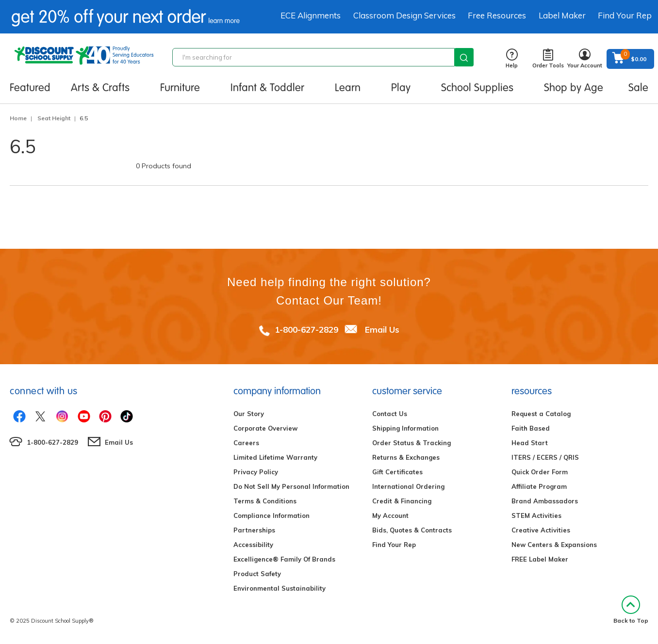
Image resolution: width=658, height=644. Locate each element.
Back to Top (631, 610)
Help (512, 59)
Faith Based (531, 428)
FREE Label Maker (540, 559)
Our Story (249, 414)
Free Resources (497, 15)
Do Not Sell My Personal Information (291, 486)
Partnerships (254, 530)
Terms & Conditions (265, 501)
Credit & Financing (402, 501)
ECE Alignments (311, 15)
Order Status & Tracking (411, 443)
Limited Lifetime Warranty (275, 457)
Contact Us (390, 414)
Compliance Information (271, 515)
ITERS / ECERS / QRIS (545, 457)
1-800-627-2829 (306, 330)
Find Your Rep (625, 15)
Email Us (382, 330)
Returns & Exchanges (406, 457)
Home (18, 118)
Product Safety (257, 574)
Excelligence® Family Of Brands (284, 559)
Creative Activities (541, 530)
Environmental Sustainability (280, 588)
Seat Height (54, 118)
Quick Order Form (540, 472)
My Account (390, 515)
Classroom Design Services (404, 15)
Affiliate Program (539, 486)
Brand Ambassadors (545, 501)
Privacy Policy (256, 472)
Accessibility (253, 545)
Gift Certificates (397, 472)
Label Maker (562, 15)
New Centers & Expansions (554, 545)
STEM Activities (536, 515)
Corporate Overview (265, 428)
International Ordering (408, 486)
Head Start (530, 443)
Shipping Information (405, 428)
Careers (246, 443)
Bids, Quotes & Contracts (412, 530)
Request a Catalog (541, 414)
